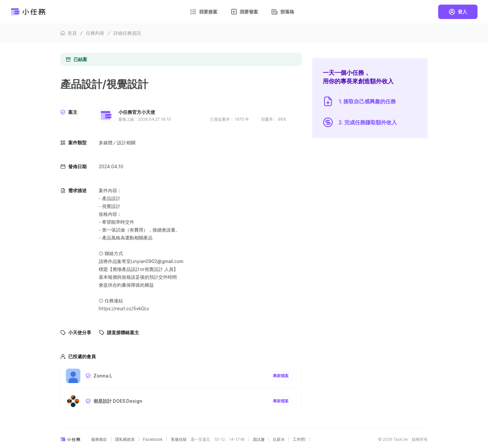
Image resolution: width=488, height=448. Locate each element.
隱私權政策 (125, 439)
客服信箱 (179, 439)
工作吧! (299, 439)
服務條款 (99, 439)
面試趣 (259, 439)
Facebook (153, 439)
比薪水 (279, 439)
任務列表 (95, 33)
